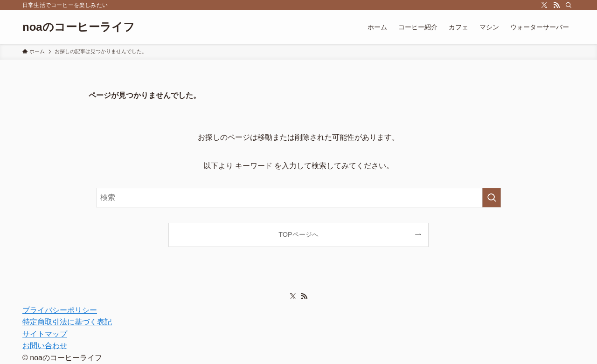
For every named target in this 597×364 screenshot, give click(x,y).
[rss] (556, 5)
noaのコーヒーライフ (79, 27)
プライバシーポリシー (60, 310)
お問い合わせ (45, 346)
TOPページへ (298, 234)
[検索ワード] (298, 198)
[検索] (569, 5)
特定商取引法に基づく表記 (67, 322)
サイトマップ (45, 334)
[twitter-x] (544, 5)
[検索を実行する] (492, 198)
